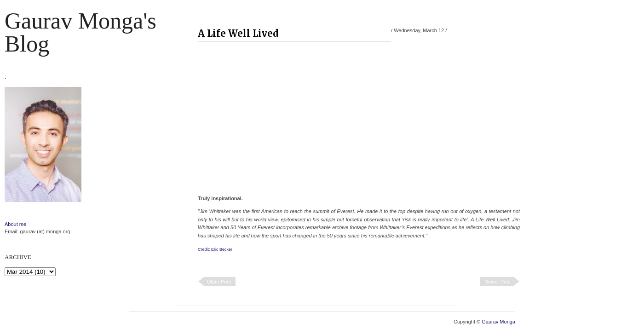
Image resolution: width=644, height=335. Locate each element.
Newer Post (497, 282)
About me (15, 224)
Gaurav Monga (498, 322)
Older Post (219, 282)
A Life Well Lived (238, 33)
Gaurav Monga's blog (80, 32)
